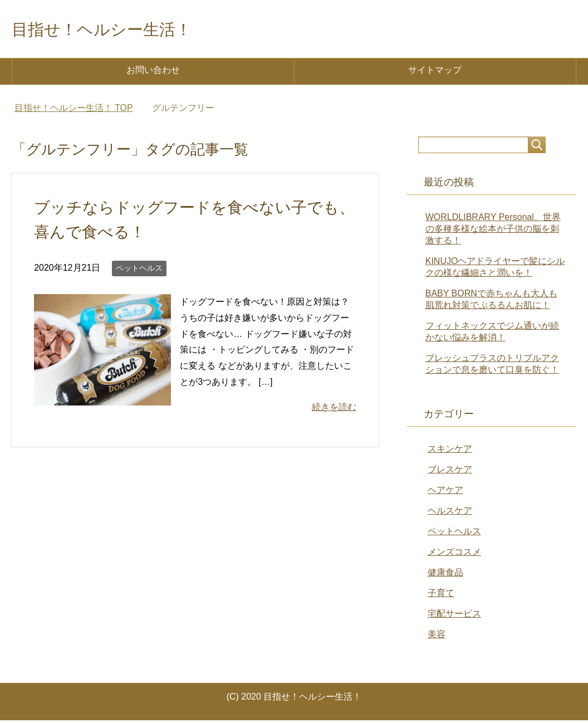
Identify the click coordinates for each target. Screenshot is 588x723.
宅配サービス (454, 616)
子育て (441, 596)
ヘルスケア (450, 513)
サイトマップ (435, 73)
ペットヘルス (139, 271)
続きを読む (334, 410)
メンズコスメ (454, 555)
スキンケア (450, 451)
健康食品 (445, 575)
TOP (74, 111)
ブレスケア (450, 472)
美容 (437, 637)
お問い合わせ (153, 73)
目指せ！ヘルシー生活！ (123, 30)
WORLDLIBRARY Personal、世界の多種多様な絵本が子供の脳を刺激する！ (493, 231)
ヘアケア (445, 493)
